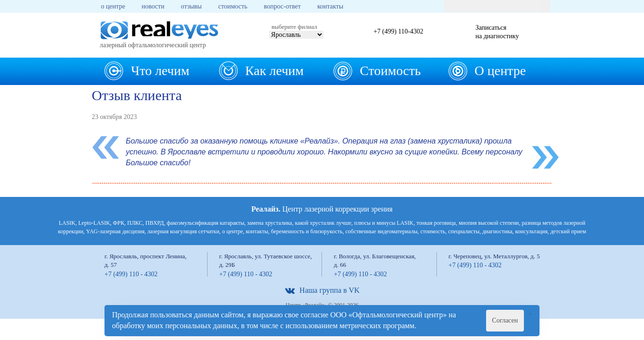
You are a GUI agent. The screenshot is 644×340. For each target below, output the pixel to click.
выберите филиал (294, 27)
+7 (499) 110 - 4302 (131, 274)
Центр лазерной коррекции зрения (322, 209)
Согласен (505, 320)
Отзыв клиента (137, 95)
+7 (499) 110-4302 (398, 31)
